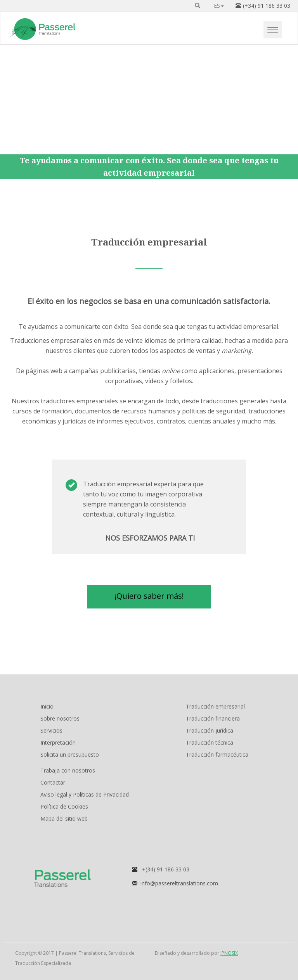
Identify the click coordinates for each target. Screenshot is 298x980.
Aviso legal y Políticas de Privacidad (85, 794)
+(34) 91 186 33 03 (166, 869)
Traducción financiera (213, 718)
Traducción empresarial (215, 706)
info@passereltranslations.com (179, 883)
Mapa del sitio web (64, 818)
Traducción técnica (210, 742)
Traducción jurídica (210, 730)
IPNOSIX (229, 953)
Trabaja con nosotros (68, 770)
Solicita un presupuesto (70, 754)
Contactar (53, 782)
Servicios (51, 730)
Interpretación (58, 742)
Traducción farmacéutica (217, 754)
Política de (64, 806)
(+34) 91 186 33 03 (267, 6)
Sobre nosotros (60, 718)
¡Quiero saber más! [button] (149, 596)
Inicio (47, 706)
